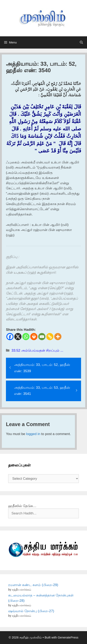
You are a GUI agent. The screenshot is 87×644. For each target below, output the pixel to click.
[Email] (42, 337)
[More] (58, 337)
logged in (33, 434)
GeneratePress (68, 637)
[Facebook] (10, 337)
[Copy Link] (50, 337)
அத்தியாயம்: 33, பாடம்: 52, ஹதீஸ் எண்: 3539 (42, 368)
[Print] (34, 337)
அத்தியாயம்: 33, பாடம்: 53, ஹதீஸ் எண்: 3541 (42, 391)
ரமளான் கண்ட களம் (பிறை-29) (33, 585)
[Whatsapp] (26, 337)
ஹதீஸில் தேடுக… (22, 506)
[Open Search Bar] (81, 42)
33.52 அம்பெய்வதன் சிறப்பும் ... (37, 350)
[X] (18, 337)
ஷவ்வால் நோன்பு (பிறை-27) (31, 611)
